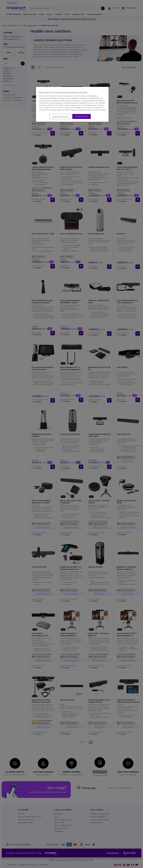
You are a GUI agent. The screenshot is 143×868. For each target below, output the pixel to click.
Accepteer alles (81, 116)
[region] (72, 104)
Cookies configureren (60, 116)
